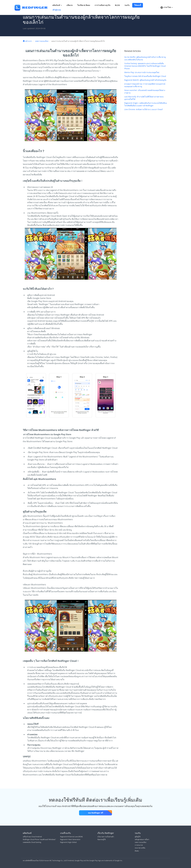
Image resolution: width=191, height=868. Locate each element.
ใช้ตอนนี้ (138, 5)
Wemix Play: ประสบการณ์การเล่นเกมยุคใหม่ (142, 72)
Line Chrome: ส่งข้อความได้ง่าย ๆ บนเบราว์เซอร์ (144, 109)
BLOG (117, 5)
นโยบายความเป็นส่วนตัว (106, 837)
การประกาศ (139, 845)
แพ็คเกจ (69, 5)
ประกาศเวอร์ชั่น (140, 848)
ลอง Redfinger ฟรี (100, 812)
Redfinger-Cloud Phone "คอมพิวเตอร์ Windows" (39, 839)
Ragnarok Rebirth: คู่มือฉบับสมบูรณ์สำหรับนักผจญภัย (145, 80)
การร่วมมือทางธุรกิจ (102, 5)
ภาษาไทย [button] (166, 7)
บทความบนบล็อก (42, 41)
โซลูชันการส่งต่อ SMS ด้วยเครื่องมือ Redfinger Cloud (145, 76)
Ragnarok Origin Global (68, 842)
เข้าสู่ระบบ (57, 10)
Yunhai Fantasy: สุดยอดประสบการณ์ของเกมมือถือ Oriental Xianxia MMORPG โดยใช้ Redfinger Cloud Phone (145, 66)
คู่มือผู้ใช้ (138, 837)
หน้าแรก (27, 41)
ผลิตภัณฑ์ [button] (57, 5)
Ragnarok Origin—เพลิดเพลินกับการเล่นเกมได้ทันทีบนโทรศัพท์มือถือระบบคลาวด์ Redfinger (146, 104)
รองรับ (127, 5)
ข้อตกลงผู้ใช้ (101, 839)
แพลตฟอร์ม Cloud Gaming (32, 842)
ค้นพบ (137, 851)
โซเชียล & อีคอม (84, 5)
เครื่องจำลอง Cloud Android (32, 837)
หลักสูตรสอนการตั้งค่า (142, 839)
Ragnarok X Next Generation (70, 839)
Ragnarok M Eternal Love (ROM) (71, 837)
